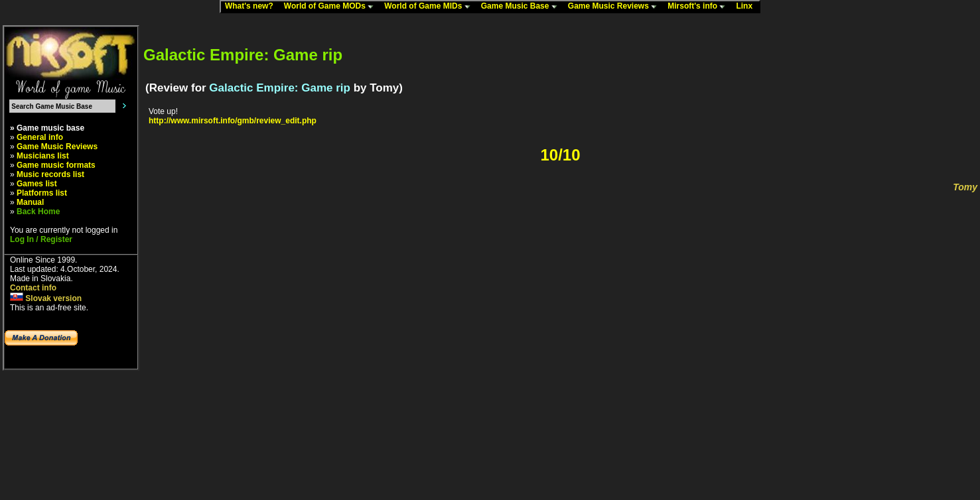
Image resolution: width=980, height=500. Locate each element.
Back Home (38, 212)
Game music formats (56, 165)
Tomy (965, 187)
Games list (37, 184)
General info (40, 137)
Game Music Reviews (615, 7)
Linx (747, 7)
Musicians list (43, 156)
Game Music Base (522, 7)
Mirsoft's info (699, 7)
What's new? (252, 7)
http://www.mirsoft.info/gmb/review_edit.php (233, 121)
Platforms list (42, 193)
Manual (30, 202)
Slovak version (46, 298)
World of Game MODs (332, 7)
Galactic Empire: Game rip (280, 88)
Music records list (50, 174)
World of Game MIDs (430, 7)
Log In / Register (41, 239)
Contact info (33, 288)
